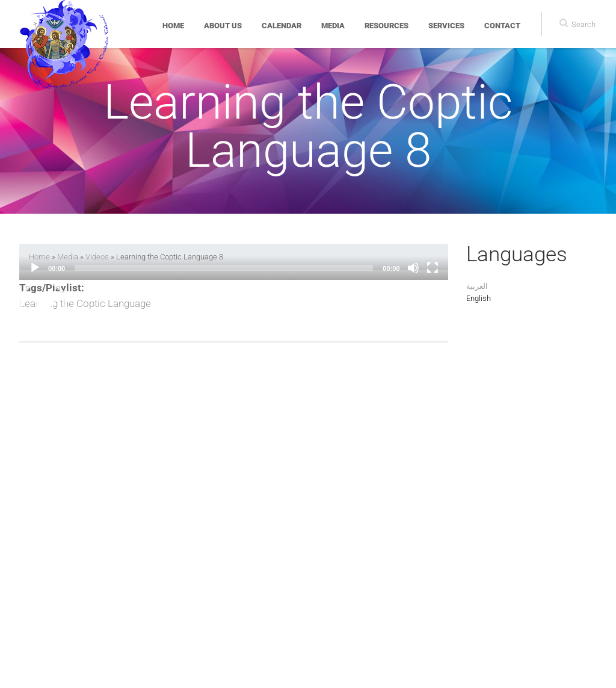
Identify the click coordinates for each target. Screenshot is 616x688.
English (479, 298)
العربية (477, 286)
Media (333, 26)
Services (446, 26)
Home (173, 26)
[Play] (35, 268)
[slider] (224, 268)
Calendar (282, 26)
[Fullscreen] (433, 268)
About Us (223, 26)
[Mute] (413, 268)
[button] (43, 304)
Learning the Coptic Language (85, 303)
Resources (387, 26)
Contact (502, 26)
